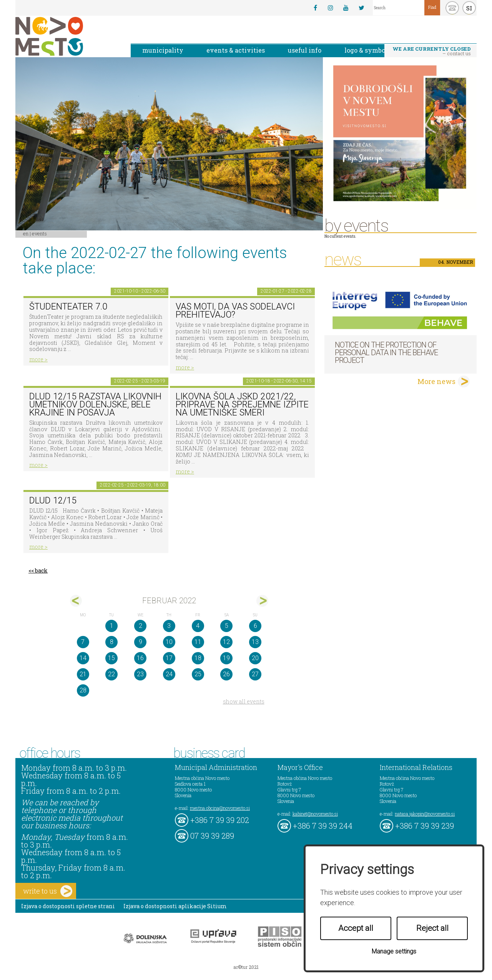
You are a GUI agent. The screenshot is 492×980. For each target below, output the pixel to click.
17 (169, 658)
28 (83, 690)
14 (83, 658)
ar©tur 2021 (246, 967)
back (41, 570)
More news (436, 381)
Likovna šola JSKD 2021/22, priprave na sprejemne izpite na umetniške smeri (242, 404)
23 (140, 674)
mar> (262, 601)
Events (39, 233)
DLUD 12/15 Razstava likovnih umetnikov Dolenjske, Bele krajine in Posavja (95, 404)
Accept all (356, 928)
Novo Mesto (67, 36)
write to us (48, 891)
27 (255, 674)
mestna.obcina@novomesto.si (220, 808)
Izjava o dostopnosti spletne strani (68, 906)
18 (198, 658)
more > (38, 359)
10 (169, 642)
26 (226, 674)
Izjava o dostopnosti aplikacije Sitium (175, 906)
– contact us (432, 51)
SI (469, 8)
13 (255, 642)
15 (111, 658)
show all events (244, 701)
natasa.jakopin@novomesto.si (425, 814)
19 (226, 658)
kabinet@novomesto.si (315, 814)
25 (198, 674)
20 (255, 658)
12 (226, 642)
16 (140, 658)
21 (83, 674)
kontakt (452, 8)
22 (111, 674)
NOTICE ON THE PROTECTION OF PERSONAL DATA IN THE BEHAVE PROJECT (386, 353)
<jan (76, 601)
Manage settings (394, 951)
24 (169, 674)
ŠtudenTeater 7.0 (68, 307)
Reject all (432, 928)
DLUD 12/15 (53, 501)
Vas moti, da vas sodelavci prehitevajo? (235, 311)
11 (198, 642)
